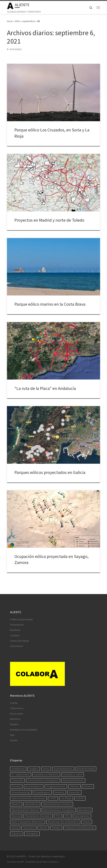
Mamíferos (32, 804)
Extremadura (34, 786)
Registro (14, 724)
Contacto (15, 636)
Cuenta (14, 703)
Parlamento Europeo (38, 816)
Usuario (14, 740)
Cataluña (17, 781)
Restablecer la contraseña (24, 730)
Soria (15, 828)
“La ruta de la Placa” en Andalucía (45, 388)
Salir (12, 735)
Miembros (15, 719)
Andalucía (18, 769)
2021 (17, 21)
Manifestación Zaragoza (59, 810)
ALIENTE (21, 856)
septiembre (29, 21)
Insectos (74, 792)
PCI (58, 816)
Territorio (29, 828)
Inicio (10, 21)
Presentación (17, 625)
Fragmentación (56, 786)
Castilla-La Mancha (46, 775)
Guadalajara (42, 792)
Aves (46, 769)
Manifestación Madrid (25, 810)
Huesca (60, 792)
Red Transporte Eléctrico (27, 822)
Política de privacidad (21, 619)
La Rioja (66, 798)
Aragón (34, 769)
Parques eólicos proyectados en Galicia (50, 472)
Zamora (17, 834)
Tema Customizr (51, 862)
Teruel (43, 828)
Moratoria (85, 810)
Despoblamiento (73, 781)
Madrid (16, 804)
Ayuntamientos (63, 769)
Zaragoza (32, 834)
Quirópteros (82, 816)
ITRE (53, 798)
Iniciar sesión (17, 714)
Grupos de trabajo (20, 641)
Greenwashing (21, 792)
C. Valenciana (20, 775)
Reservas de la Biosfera (63, 822)
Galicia (74, 786)
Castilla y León (73, 775)
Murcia (16, 816)
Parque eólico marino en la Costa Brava (50, 304)
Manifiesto (15, 630)
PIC (67, 816)
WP (22, 862)
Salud (87, 822)
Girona (88, 786)
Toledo (56, 828)
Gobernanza (17, 646)
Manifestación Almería (57, 804)
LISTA (80, 798)
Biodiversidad (86, 769)
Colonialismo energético (43, 781)
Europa (16, 786)
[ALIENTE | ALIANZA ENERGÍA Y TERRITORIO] (10, 5)
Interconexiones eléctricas (28, 798)
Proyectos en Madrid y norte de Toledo (49, 220)
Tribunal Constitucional (80, 828)
